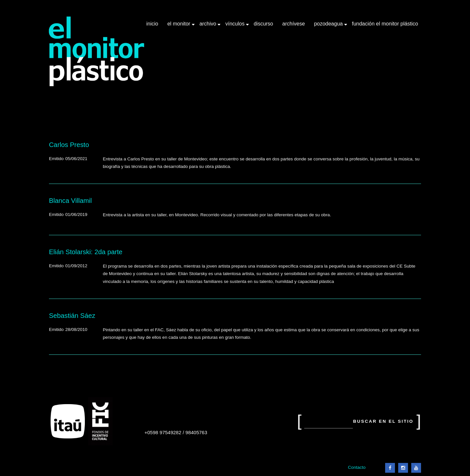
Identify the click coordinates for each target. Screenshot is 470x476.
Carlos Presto (69, 145)
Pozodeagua (329, 26)
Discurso (263, 24)
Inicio (152, 24)
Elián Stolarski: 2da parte (86, 252)
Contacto (357, 467)
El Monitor (180, 26)
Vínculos (235, 26)
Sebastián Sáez (72, 316)
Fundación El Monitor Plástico (385, 24)
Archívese (294, 24)
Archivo (209, 26)
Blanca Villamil (70, 201)
